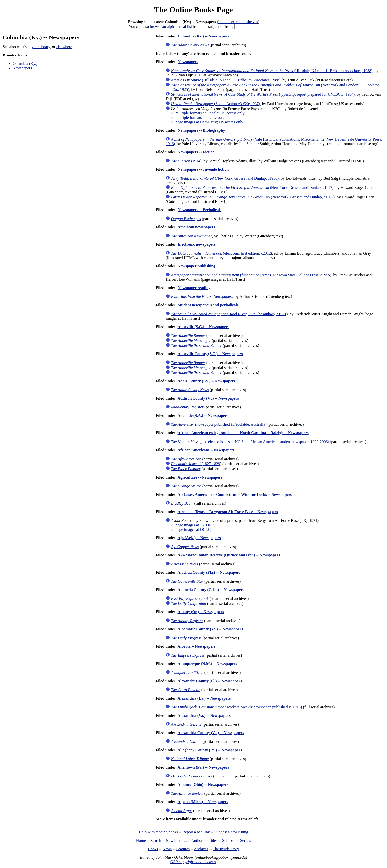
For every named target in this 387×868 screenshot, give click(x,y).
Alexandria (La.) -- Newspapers (204, 698)
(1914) (186, 161)
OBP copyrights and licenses (193, 862)
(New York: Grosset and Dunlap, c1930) (225, 178)
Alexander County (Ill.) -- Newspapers (210, 681)
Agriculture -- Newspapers (200, 477)
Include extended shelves (238, 22)
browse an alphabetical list (171, 27)
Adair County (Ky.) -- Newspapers (206, 381)
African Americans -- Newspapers (206, 450)
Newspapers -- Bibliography (201, 130)
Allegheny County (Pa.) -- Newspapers (210, 750)
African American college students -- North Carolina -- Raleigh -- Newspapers (243, 433)
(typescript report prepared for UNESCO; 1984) (263, 94)
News (167, 849)
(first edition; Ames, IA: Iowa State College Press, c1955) (251, 275)
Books (153, 849)
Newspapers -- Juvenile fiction (203, 169)
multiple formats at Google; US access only (210, 113)
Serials (246, 840)
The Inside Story (226, 849)
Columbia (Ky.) (25, 64)
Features (183, 849)
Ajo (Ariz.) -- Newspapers (199, 538)
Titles (213, 840)
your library (41, 47)
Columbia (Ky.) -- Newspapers (203, 36)
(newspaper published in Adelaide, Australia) (219, 424)
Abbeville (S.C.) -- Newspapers (203, 327)
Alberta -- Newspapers (196, 646)
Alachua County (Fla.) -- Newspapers (209, 572)
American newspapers (196, 227)
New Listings (176, 840)
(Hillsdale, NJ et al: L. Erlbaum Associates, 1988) (272, 71)
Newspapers (22, 68)
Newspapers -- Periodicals (200, 210)
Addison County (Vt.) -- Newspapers (208, 398)
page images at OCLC (193, 529)
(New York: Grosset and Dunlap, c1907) (252, 188)
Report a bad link (196, 832)
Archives (201, 849)
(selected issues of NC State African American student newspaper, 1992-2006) (250, 442)
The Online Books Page (193, 10)
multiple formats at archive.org (200, 118)
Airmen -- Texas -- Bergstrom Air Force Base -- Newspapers (228, 512)
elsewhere (64, 47)
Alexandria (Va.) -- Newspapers (204, 715)
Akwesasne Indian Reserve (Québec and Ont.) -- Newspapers (229, 555)
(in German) (202, 776)
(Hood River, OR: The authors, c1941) (229, 314)
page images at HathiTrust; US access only (209, 122)
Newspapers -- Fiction (196, 152)
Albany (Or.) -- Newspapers (201, 612)
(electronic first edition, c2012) (221, 253)
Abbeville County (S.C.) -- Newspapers (210, 354)
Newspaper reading (194, 288)
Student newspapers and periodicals (208, 305)
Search (156, 840)
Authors (198, 840)
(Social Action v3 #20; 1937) (215, 104)
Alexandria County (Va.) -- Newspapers (211, 733)
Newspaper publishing (196, 266)
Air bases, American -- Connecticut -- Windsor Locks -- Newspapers (235, 494)
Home (141, 840)
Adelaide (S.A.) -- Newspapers (203, 416)
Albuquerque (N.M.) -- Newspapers (207, 664)
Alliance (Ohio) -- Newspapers (203, 785)
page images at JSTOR (193, 525)
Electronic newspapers (197, 244)
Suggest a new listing (231, 832)
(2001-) (191, 599)
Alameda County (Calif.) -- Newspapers (211, 590)
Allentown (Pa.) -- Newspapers (203, 767)
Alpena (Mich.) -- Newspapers (203, 802)
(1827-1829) (196, 464)
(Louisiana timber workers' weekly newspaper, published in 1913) (236, 707)
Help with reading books (158, 832)
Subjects (229, 840)
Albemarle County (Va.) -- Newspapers (210, 629)
